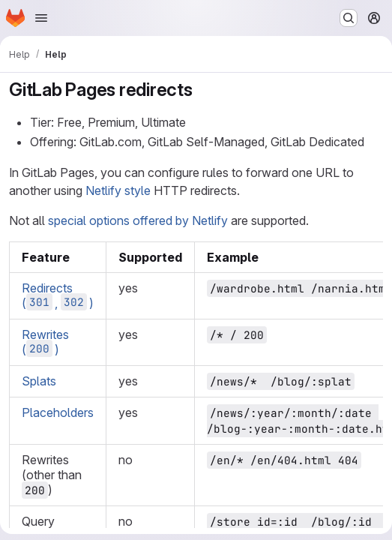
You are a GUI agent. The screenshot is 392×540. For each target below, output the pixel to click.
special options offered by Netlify (138, 220)
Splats (39, 381)
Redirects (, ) (58, 295)
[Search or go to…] (349, 18)
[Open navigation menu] (41, 18)
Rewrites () (45, 342)
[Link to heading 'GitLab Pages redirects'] (202, 90)
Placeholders (58, 412)
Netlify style (118, 190)
